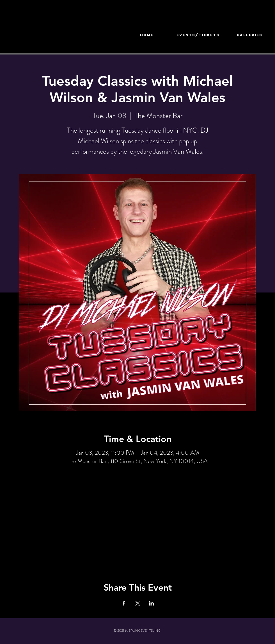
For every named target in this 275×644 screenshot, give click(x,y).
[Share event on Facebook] (124, 603)
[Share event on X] (138, 603)
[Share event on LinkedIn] (151, 603)
